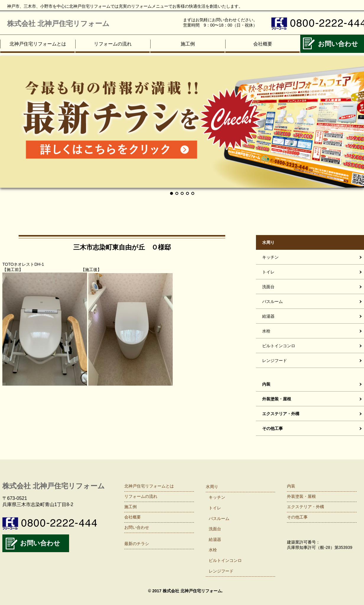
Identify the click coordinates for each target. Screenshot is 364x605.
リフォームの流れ (113, 44)
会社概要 (263, 44)
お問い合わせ (40, 543)
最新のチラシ (137, 544)
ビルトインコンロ (225, 560)
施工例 (188, 44)
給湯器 (215, 539)
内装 (291, 486)
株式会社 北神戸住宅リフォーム (58, 23)
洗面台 (215, 529)
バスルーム (219, 518)
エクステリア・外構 (306, 507)
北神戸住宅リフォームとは (38, 44)
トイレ (215, 508)
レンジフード (221, 571)
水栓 (213, 550)
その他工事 (297, 517)
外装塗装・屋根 (301, 496)
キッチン (217, 497)
